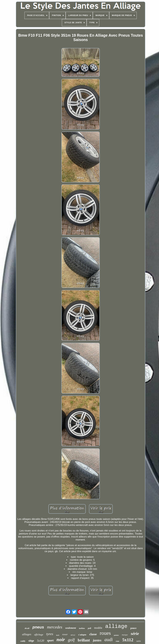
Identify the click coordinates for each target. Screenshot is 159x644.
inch (58, 635)
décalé (27, 628)
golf (71, 640)
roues (105, 633)
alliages (27, 634)
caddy (23, 641)
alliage (116, 627)
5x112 (128, 640)
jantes (97, 640)
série (135, 634)
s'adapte (82, 635)
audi (109, 640)
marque (125, 635)
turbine (82, 628)
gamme (116, 635)
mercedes (55, 627)
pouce (133, 628)
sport (50, 640)
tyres (50, 634)
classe (93, 634)
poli (89, 628)
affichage (39, 635)
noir (61, 639)
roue (117, 641)
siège (31, 641)
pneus (38, 627)
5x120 (40, 641)
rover (65, 634)
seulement (71, 628)
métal (73, 635)
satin (139, 641)
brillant (84, 640)
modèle (98, 628)
